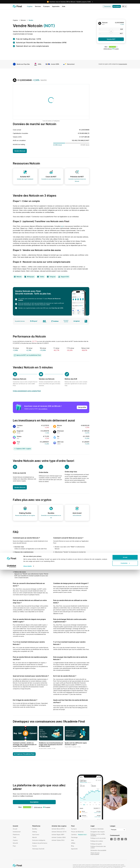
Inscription (117, 6)
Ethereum (60, 431)
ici (62, 226)
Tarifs (15, 837)
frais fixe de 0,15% (57, 308)
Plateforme (16, 835)
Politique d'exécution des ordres (98, 847)
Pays (14, 846)
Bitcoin (60, 425)
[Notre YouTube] (115, 839)
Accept (125, 856)
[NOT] (111, 34)
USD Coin (60, 442)
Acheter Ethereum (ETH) (59, 832)
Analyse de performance (40, 843)
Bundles (35, 829)
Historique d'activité (38, 849)
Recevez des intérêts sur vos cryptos (25, 515)
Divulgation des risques (98, 832)
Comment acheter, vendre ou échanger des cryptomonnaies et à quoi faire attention (25, 745)
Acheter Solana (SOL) (58, 840)
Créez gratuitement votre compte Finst (27, 391)
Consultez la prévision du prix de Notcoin (77, 180)
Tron (18, 442)
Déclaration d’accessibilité (98, 850)
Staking (35, 832)
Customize (125, 861)
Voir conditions (43, 409)
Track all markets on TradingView (51, 121)
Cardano (20, 425)
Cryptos (15, 840)
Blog (72, 846)
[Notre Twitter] (111, 839)
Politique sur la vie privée (98, 838)
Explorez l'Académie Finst (24, 754)
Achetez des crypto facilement (25, 179)
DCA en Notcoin (77, 515)
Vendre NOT (111, 39)
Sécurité (15, 843)
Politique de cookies (97, 841)
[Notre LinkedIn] (119, 839)
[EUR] (111, 29)
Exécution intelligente (39, 840)
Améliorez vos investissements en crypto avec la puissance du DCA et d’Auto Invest (51, 745)
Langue (113, 826)
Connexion (107, 6)
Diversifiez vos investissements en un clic (51, 517)
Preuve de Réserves (77, 832)
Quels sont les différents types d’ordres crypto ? (76, 744)
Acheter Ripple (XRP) (58, 835)
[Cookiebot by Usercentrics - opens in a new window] (12, 865)
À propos (74, 829)
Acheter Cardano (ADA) (59, 837)
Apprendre (74, 849)
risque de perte (123, 64)
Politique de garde (96, 844)
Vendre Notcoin (20, 151)
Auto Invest (36, 835)
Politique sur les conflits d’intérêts (98, 835)
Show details (28, 864)
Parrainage (74, 837)
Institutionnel (17, 832)
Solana (19, 436)
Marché (35, 837)
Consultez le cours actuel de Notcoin (51, 179)
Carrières (79, 835)
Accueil (15, 829)
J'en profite (82, 407)
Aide (72, 840)
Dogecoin (20, 431)
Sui (58, 436)
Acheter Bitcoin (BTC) (58, 829)
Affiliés (73, 843)
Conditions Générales (97, 829)
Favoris (35, 846)
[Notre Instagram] (122, 839)
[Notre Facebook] (126, 839)
